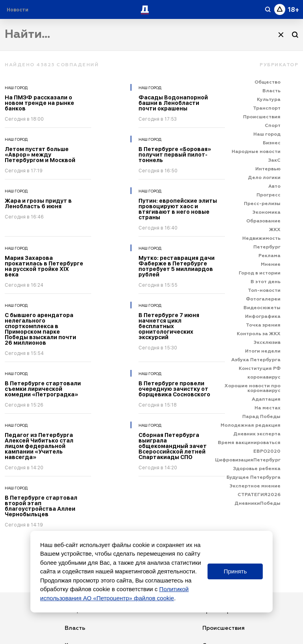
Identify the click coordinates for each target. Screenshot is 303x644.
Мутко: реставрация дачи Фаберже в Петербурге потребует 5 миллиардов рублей (177, 266)
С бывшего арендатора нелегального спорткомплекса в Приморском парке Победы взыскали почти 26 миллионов (40, 329)
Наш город (16, 88)
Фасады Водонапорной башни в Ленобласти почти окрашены (173, 103)
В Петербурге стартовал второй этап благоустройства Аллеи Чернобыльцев (41, 506)
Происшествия (224, 628)
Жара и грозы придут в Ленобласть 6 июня (38, 203)
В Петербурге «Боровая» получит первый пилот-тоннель (175, 155)
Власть (75, 628)
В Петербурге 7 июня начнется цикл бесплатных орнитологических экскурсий (169, 326)
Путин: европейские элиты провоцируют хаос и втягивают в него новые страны (178, 209)
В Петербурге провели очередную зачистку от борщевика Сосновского (174, 389)
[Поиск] (295, 35)
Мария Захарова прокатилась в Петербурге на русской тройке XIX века (44, 266)
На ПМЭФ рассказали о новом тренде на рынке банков (39, 103)
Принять (235, 571)
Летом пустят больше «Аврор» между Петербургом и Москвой (40, 155)
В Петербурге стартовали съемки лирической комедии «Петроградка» (43, 389)
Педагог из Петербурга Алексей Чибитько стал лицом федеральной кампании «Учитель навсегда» (39, 446)
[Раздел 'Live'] (19, 10)
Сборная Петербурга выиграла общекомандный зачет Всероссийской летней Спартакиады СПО (173, 446)
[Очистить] (281, 35)
